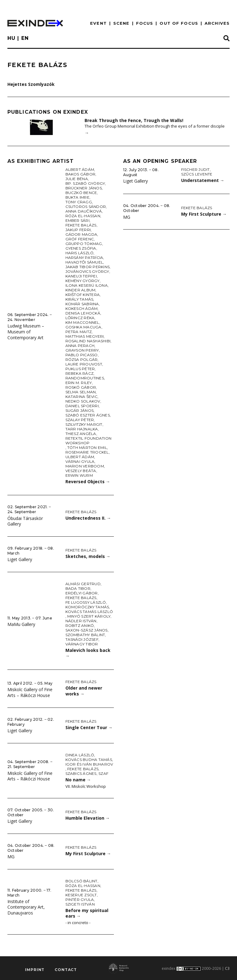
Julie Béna (77, 179)
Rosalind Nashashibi (88, 341)
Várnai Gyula (80, 461)
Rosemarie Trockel (87, 452)
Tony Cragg (79, 202)
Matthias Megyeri (85, 336)
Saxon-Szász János (87, 630)
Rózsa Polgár (82, 359)
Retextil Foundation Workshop (89, 441)
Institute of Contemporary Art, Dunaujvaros (26, 907)
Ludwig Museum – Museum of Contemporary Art (26, 332)
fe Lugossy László (86, 602)
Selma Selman (81, 392)
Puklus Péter (80, 369)
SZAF (103, 773)
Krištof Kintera (83, 295)
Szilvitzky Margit (84, 424)
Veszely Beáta (81, 471)
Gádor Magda (81, 234)
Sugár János (80, 410)
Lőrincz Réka (80, 318)
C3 (227, 968)
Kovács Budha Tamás (89, 760)
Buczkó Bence (81, 193)
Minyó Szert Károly (89, 616)
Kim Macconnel (82, 322)
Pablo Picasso (82, 355)
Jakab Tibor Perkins (88, 267)
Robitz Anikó (80, 625)
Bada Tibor (78, 588)
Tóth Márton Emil (87, 448)
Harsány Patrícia (84, 258)
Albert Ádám (80, 169)
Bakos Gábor (81, 174)
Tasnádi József (82, 639)
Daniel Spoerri (82, 406)
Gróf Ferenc (80, 239)
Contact (66, 970)
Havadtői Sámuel (84, 262)
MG (11, 857)
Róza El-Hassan (83, 216)
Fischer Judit (195, 169)
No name (78, 780)
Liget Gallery (20, 559)
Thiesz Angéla (81, 434)
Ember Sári (77, 220)
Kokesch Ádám (82, 308)
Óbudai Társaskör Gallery (25, 521)
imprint (35, 970)
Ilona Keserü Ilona (87, 285)
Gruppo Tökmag (84, 244)
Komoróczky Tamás (87, 607)
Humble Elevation (88, 818)
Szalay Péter (80, 420)
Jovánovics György (87, 271)
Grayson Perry (82, 350)
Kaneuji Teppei (81, 276)
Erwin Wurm (79, 475)
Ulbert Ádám (80, 457)
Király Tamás (79, 299)
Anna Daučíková (84, 211)
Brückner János (84, 188)
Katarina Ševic (81, 397)
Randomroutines (85, 378)
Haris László (80, 253)
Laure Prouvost (84, 364)
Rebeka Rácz (80, 373)
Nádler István (81, 621)
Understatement (203, 180)
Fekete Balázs (81, 225)
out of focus (179, 23)
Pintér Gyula (80, 900)
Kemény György (83, 281)
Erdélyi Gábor (82, 593)
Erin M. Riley (79, 383)
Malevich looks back (88, 653)
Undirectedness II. (88, 518)
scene (121, 23)
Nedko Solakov (83, 401)
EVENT (98, 23)
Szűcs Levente (197, 174)
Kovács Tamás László (89, 612)
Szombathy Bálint (85, 635)
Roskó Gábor (81, 387)
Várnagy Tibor (82, 644)
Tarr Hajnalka (82, 429)
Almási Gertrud (83, 584)
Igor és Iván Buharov (89, 764)
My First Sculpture (88, 853)
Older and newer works (84, 691)
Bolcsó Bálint (81, 881)
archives (217, 23)
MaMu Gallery (21, 624)
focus (145, 23)
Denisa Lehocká (83, 313)
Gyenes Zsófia (81, 248)
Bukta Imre (77, 197)
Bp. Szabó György (85, 183)
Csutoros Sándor (86, 207)
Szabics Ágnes (81, 773)
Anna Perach (80, 346)
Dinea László (80, 755)
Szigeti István (80, 904)
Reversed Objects (88, 482)
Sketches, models (88, 556)
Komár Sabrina (82, 304)
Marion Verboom (85, 466)
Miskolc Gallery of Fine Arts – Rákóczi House (30, 692)
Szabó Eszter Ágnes (88, 415)
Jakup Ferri (78, 230)
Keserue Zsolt (81, 895)
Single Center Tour (89, 727)
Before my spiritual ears (87, 913)
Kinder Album (81, 290)
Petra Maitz (79, 332)
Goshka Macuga (83, 327)
